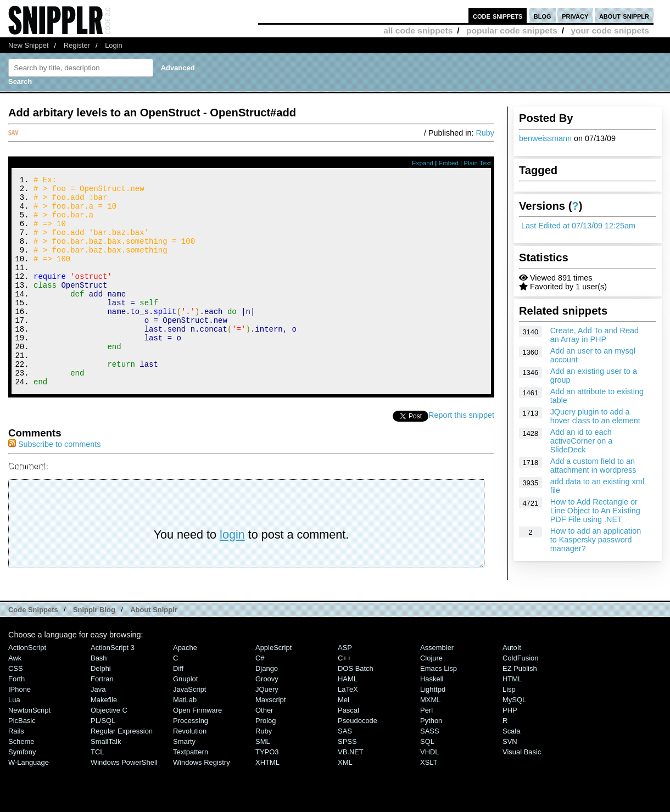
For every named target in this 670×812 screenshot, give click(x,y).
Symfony (22, 791)
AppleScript (273, 687)
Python (431, 760)
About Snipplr (154, 649)
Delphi (101, 708)
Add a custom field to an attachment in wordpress (593, 466)
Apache (185, 687)
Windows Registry (202, 802)
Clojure (431, 698)
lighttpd (433, 729)
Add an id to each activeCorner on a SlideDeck (582, 441)
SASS (430, 771)
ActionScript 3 (113, 687)
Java (98, 729)
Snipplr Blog (94, 649)
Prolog (266, 760)
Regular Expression (122, 771)
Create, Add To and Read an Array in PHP (594, 335)
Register (77, 45)
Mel (344, 739)
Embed (448, 163)
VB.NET (351, 791)
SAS (345, 771)
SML (263, 781)
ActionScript (27, 687)
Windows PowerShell (124, 802)
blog (543, 16)
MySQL (514, 739)
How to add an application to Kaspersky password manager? (596, 540)
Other (264, 750)
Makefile (104, 739)
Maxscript (270, 739)
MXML (430, 739)
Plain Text (477, 163)
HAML (348, 718)
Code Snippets (33, 649)
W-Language (29, 802)
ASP (345, 687)
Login (114, 45)
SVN (510, 781)
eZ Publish (520, 708)
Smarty (184, 781)
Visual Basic (522, 791)
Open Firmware (197, 750)
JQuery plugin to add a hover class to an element (595, 416)
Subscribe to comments (54, 484)
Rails (16, 771)
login (232, 574)
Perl (426, 750)
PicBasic (22, 760)
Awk (15, 698)
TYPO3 (267, 791)
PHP (510, 750)
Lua (14, 739)
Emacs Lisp (439, 708)
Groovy (267, 718)
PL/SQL (103, 760)
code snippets (498, 16)
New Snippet (28, 45)
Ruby (485, 133)
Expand (423, 163)
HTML (512, 718)
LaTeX (348, 729)
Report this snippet (461, 455)
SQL (427, 781)
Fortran (102, 718)
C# (260, 698)
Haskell (432, 718)
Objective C (109, 750)
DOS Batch (356, 708)
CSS (16, 708)
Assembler (437, 687)
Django (267, 708)
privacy (575, 16)
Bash (99, 698)
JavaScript (189, 729)
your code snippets (610, 30)
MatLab (185, 739)
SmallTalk (106, 781)
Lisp (509, 729)
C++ (344, 698)
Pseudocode (358, 760)
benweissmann (545, 138)
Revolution (190, 771)
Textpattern (191, 791)
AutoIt (512, 687)
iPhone (19, 729)
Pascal (348, 750)
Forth (16, 718)
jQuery (267, 729)
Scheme (21, 781)
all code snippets (418, 30)
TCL (97, 791)
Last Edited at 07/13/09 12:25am (578, 226)
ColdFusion (521, 698)
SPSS (347, 781)
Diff (178, 708)
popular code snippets (512, 30)
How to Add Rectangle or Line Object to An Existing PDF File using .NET (595, 511)
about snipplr (624, 16)
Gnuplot (185, 718)
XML (345, 802)
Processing (191, 760)
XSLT (429, 802)
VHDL (430, 791)
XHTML (267, 802)
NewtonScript (29, 750)
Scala (511, 771)
